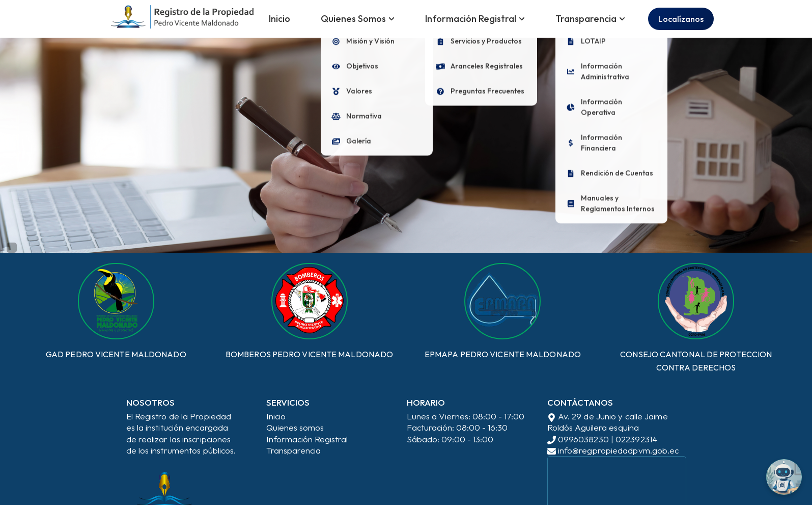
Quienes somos (295, 427)
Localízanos (681, 19)
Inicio (279, 19)
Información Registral (307, 439)
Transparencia (293, 450)
